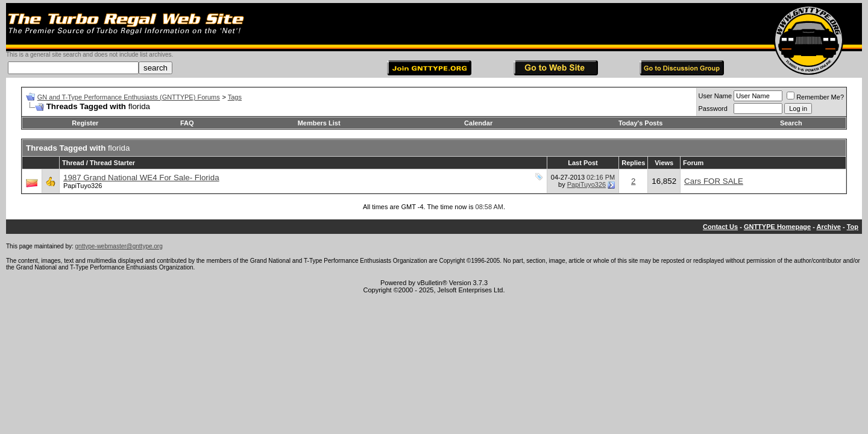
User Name (715, 96)
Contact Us (720, 227)
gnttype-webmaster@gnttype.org (119, 246)
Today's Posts (640, 123)
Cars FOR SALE (714, 181)
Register (85, 123)
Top (853, 227)
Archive (829, 227)
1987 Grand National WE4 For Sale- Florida (141, 178)
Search (791, 123)
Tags (235, 97)
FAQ (187, 123)
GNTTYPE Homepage (777, 227)
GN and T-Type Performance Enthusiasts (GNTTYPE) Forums (129, 97)
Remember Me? (815, 97)
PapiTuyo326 (83, 186)
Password (713, 108)
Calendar (478, 123)
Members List (319, 123)
